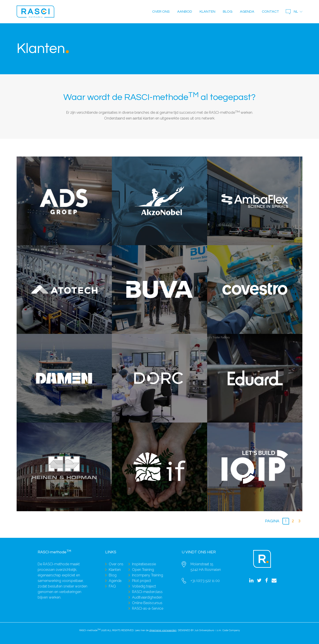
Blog (228, 12)
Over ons (161, 12)
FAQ (112, 586)
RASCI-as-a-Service (148, 608)
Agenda (247, 12)
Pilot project (142, 581)
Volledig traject (144, 586)
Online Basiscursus (147, 603)
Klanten (207, 12)
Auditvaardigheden (147, 597)
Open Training (143, 570)
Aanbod (185, 12)
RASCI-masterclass (147, 592)
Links (111, 552)
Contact (270, 12)
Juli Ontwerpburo (204, 630)
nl (296, 12)
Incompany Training (148, 575)
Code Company (231, 630)
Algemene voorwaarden (163, 630)
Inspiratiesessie (144, 564)
